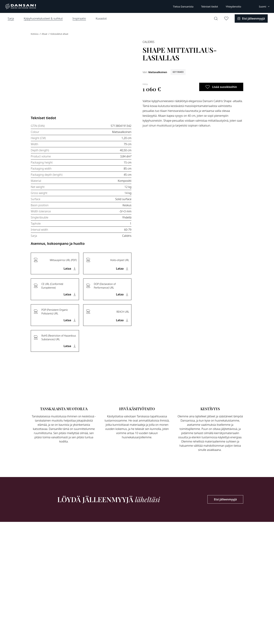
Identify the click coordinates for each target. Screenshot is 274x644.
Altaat (45, 34)
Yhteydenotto (233, 7)
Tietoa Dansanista (183, 7)
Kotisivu (35, 34)
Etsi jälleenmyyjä (225, 499)
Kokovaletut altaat (59, 34)
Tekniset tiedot (210, 7)
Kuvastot (101, 18)
